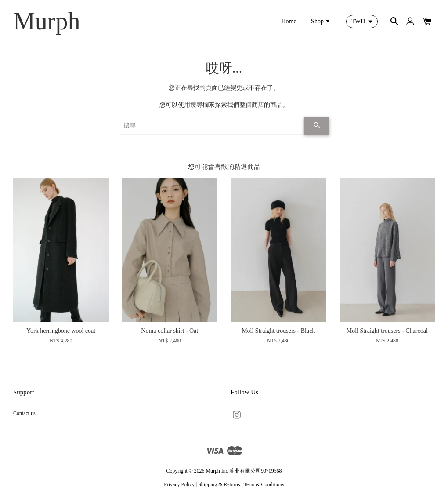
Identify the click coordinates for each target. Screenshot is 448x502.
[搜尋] (211, 126)
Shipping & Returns (219, 484)
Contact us (24, 413)
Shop (321, 21)
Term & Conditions (264, 484)
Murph (47, 21)
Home (289, 21)
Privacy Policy (179, 484)
